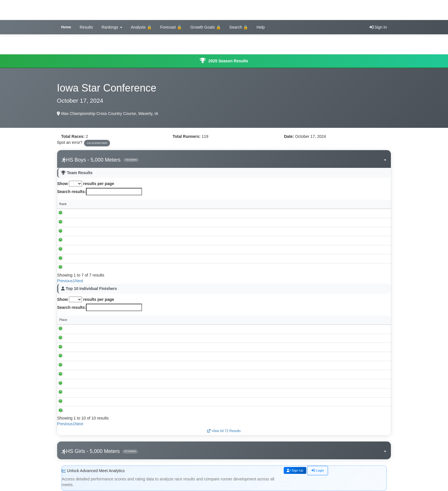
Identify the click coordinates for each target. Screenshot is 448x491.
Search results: (100, 192)
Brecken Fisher (94, 374)
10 (61, 411)
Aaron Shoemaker (96, 392)
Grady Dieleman (94, 383)
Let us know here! (97, 143)
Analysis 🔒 (141, 27)
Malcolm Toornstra (96, 365)
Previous (65, 281)
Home (66, 27)
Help (261, 27)
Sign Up (297, 471)
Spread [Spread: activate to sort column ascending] (360, 204)
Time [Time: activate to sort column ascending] (152, 320)
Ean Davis (90, 401)
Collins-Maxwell (96, 222)
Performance (313, 320)
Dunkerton (186, 338)
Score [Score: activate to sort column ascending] (198, 204)
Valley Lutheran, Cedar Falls (105, 259)
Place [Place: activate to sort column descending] (63, 320)
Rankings (112, 27)
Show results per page (86, 184)
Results (86, 27)
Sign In (378, 27)
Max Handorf (92, 356)
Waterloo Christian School (103, 249)
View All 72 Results (224, 431)
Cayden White (93, 347)
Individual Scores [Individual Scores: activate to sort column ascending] (233, 204)
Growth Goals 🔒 (205, 27)
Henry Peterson (94, 338)
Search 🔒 (239, 27)
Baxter (89, 213)
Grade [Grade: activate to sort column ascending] (280, 320)
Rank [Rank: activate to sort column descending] (63, 204)
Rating (364, 320)
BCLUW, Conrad (96, 240)
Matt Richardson (95, 329)
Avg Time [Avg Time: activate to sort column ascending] (321, 204)
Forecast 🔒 (171, 27)
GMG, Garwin (94, 231)
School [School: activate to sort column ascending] (90, 204)
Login (322, 471)
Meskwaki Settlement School (105, 268)
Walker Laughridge (96, 411)
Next (79, 281)
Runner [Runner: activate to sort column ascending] (88, 320)
